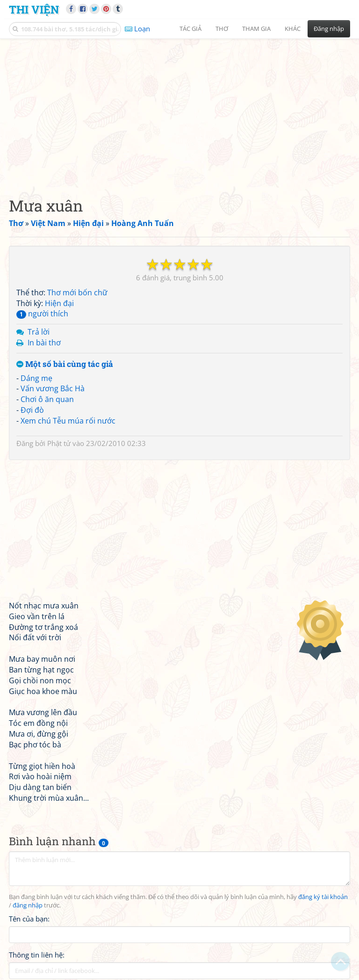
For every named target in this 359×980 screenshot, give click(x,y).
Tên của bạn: (29, 919)
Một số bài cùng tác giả (65, 364)
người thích (42, 314)
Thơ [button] (222, 29)
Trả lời (39, 332)
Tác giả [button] (190, 29)
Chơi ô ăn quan (47, 399)
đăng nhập (28, 905)
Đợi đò (32, 410)
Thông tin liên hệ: (37, 955)
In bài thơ (44, 343)
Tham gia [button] (256, 29)
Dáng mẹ (36, 378)
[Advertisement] (179, 110)
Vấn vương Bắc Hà (53, 388)
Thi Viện (34, 9)
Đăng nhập (329, 29)
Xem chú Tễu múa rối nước (68, 421)
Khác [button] (293, 29)
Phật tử (59, 443)
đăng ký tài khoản (323, 897)
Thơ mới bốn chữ (77, 293)
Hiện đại (59, 303)
